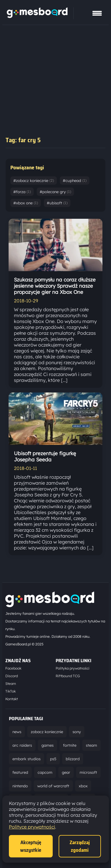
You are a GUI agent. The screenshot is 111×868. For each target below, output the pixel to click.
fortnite (70, 745)
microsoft (88, 772)
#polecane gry (55, 192)
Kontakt (12, 699)
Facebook (13, 668)
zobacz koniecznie (47, 732)
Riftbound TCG (68, 676)
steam (91, 745)
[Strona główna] (37, 16)
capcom (45, 772)
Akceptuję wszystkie (31, 846)
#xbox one (26, 203)
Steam (11, 684)
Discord (12, 676)
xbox (83, 786)
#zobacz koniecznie (34, 180)
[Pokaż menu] (97, 13)
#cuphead (75, 180)
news (17, 732)
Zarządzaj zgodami (80, 846)
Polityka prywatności (73, 668)
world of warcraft (53, 786)
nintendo (20, 786)
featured (20, 772)
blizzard (73, 759)
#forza (22, 192)
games (48, 745)
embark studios (26, 759)
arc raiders (22, 745)
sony (77, 732)
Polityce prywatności (32, 827)
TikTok (11, 691)
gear (66, 772)
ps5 (53, 759)
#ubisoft (57, 203)
